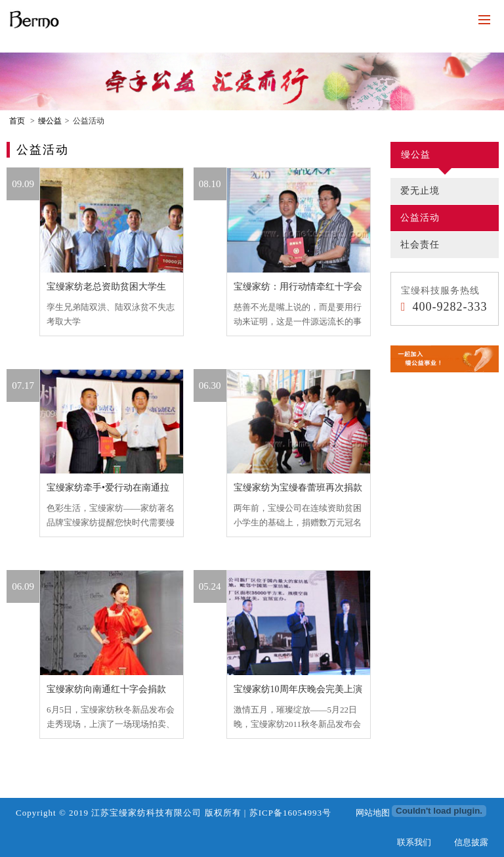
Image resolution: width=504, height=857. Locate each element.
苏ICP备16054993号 (290, 813)
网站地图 (373, 813)
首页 (17, 121)
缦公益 (50, 121)
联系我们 (414, 842)
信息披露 (471, 842)
